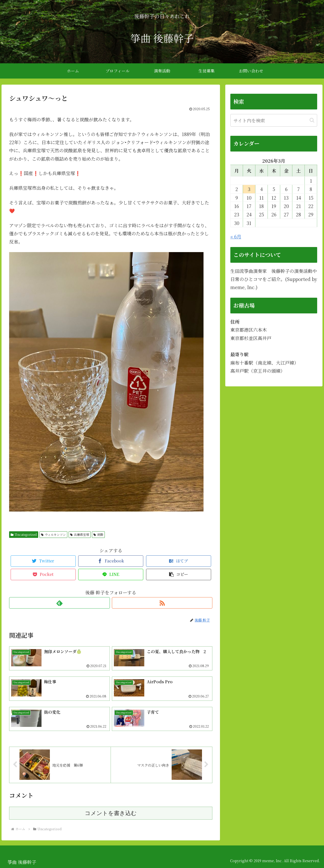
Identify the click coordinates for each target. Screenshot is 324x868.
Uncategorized (24, 534)
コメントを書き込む (111, 813)
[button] (179, 574)
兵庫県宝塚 (80, 534)
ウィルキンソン (53, 534)
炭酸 (98, 534)
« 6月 (236, 236)
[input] (274, 120)
